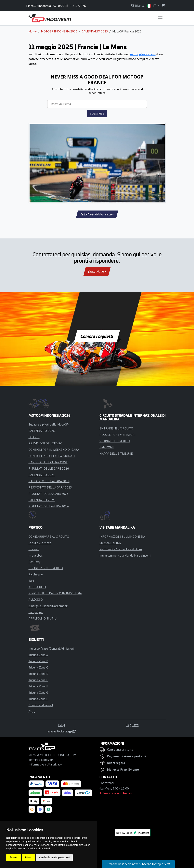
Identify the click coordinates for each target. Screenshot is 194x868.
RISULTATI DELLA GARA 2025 (49, 494)
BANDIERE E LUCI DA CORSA (48, 462)
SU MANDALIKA (110, 543)
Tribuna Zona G (38, 693)
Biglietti (133, 725)
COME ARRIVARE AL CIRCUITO (49, 536)
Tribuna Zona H (39, 699)
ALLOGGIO (36, 599)
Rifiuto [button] (29, 858)
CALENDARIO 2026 (42, 431)
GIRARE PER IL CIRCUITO (46, 568)
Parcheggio (36, 574)
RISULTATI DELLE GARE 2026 (49, 468)
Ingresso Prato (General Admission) (52, 648)
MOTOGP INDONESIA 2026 (59, 31)
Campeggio (36, 612)
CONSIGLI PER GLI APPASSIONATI (52, 456)
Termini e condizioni (41, 760)
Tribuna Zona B (38, 661)
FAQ (62, 725)
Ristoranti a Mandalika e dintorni (121, 549)
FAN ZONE (107, 447)
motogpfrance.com (143, 54)
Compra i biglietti (97, 336)
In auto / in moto (40, 543)
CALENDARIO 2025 (95, 31)
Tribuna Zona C (38, 667)
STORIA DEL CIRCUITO (115, 441)
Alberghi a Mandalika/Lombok (48, 606)
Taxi (31, 581)
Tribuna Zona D (39, 674)
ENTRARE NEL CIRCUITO (116, 428)
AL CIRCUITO (37, 587)
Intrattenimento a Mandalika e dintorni (125, 555)
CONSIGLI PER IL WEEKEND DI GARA (54, 450)
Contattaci (97, 271)
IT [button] (152, 6)
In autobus (36, 555)
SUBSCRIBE (97, 114)
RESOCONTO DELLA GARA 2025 (50, 487)
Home (33, 31)
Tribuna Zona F (38, 686)
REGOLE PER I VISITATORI (117, 435)
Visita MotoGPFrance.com (97, 214)
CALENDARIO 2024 (42, 475)
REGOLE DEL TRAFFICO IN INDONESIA (55, 593)
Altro (32, 711)
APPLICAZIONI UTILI (43, 618)
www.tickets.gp (62, 731)
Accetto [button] (14, 858)
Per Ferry (34, 562)
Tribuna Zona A (38, 655)
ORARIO (34, 437)
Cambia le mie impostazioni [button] (54, 858)
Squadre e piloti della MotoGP (49, 424)
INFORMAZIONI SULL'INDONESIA (122, 536)
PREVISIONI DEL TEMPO (45, 443)
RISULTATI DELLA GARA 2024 (49, 506)
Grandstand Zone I (41, 705)
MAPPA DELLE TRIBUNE (116, 453)
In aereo (34, 549)
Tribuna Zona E (38, 680)
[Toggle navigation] (160, 18)
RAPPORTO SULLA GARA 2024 (49, 481)
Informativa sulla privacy (45, 764)
